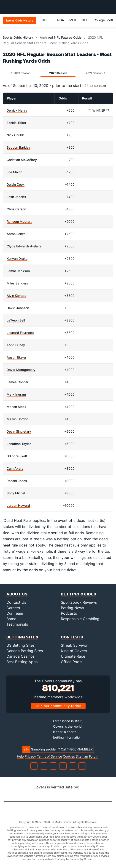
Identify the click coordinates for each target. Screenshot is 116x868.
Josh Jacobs (16, 197)
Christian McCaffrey (22, 160)
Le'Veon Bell (16, 320)
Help (20, 756)
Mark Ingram (16, 394)
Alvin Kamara (16, 296)
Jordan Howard (18, 505)
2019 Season (20, 73)
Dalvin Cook (16, 184)
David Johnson (18, 308)
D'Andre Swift (17, 456)
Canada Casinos (20, 656)
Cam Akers (15, 468)
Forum (94, 756)
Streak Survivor (74, 645)
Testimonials (17, 624)
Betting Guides (79, 594)
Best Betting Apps (22, 662)
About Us (17, 594)
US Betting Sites (20, 645)
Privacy (30, 756)
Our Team (15, 613)
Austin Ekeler (16, 357)
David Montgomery (21, 370)
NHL (85, 20)
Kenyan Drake (17, 259)
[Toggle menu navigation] (110, 7)
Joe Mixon (14, 172)
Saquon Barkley (18, 147)
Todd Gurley (16, 345)
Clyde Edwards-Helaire (24, 246)
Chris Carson (16, 209)
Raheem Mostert (19, 221)
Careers (13, 608)
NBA (61, 20)
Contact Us (16, 602)
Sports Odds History (18, 37)
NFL (47, 20)
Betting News (72, 608)
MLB (73, 20)
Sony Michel (16, 493)
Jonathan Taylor (19, 444)
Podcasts (69, 613)
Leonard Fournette (20, 333)
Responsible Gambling (80, 619)
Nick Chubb (15, 135)
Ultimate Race (73, 656)
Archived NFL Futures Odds (61, 37)
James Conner (18, 382)
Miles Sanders (17, 283)
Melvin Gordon (18, 419)
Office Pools (71, 662)
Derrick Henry (17, 110)
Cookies (69, 756)
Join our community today (58, 706)
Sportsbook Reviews (79, 602)
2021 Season (96, 73)
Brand (11, 619)
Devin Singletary (19, 431)
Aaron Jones (16, 234)
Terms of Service (49, 756)
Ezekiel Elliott (16, 123)
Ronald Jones (17, 481)
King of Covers (74, 651)
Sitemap (82, 756)
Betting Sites (22, 637)
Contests (72, 637)
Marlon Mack (16, 407)
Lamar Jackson (18, 271)
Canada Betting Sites (25, 651)
